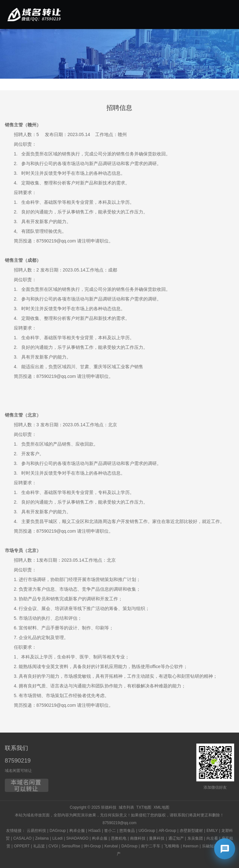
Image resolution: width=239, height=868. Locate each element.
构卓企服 (77, 831)
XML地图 (161, 807)
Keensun (191, 846)
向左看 (212, 838)
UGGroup (147, 831)
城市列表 (126, 807)
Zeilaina (42, 838)
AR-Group (167, 831)
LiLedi (57, 838)
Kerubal (111, 846)
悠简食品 (127, 831)
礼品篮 (39, 846)
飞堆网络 (172, 846)
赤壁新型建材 (191, 831)
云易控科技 (36, 831)
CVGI (53, 846)
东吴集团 (195, 838)
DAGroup (58, 831)
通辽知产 (176, 838)
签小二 (110, 831)
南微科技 (138, 838)
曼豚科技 (157, 838)
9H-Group (92, 846)
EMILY (212, 831)
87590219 (18, 761)
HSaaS (95, 831)
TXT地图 (144, 807)
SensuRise (71, 846)
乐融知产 (210, 846)
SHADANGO (77, 838)
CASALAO (22, 838)
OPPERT (22, 846)
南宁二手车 (151, 846)
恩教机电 (119, 838)
